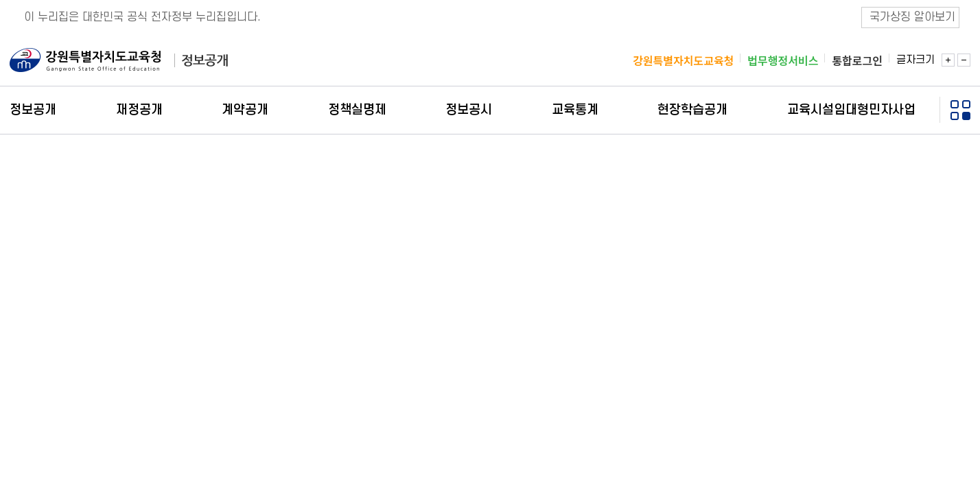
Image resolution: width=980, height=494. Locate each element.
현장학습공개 (692, 110)
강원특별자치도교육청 (683, 61)
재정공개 (139, 110)
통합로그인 (857, 61)
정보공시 (469, 110)
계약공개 (245, 110)
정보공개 (33, 110)
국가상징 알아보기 (912, 17)
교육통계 (575, 110)
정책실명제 (357, 110)
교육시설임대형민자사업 (851, 110)
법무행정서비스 (783, 61)
